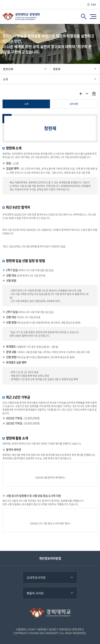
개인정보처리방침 (50, 558)
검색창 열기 (84, 17)
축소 (87, 94)
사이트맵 (93, 17)
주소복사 (94, 94)
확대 (81, 94)
